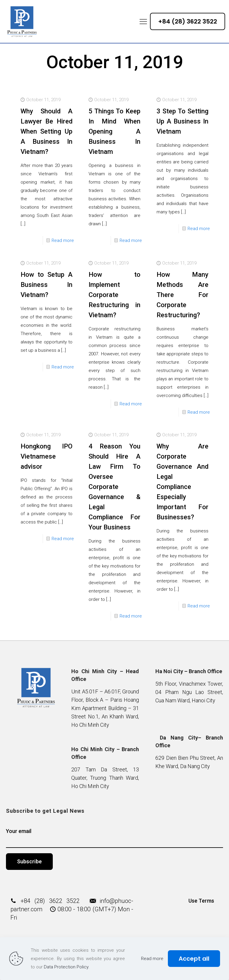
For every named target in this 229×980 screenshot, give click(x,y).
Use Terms (201, 901)
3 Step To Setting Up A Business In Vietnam (182, 121)
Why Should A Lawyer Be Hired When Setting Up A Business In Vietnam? (47, 131)
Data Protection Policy (66, 967)
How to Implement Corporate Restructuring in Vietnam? (114, 295)
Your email (115, 838)
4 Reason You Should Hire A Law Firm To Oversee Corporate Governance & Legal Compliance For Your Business (114, 487)
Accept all (194, 959)
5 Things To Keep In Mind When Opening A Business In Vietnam (114, 131)
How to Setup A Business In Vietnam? (47, 285)
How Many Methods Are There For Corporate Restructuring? (182, 295)
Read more (63, 240)
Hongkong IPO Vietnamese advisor (47, 456)
